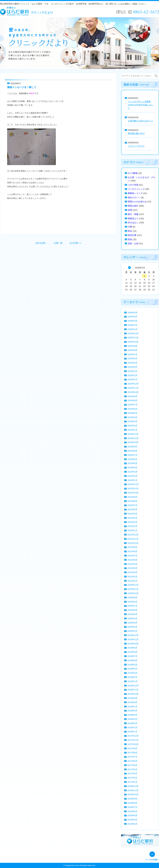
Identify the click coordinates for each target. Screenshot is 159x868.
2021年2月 (132, 577)
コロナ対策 (133, 185)
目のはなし (133, 223)
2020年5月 (132, 614)
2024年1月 (132, 430)
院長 (130, 239)
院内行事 (132, 235)
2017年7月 (132, 757)
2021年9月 (132, 547)
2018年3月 (132, 723)
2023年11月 (133, 438)
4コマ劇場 (133, 173)
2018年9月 (132, 698)
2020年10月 (133, 593)
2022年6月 (132, 509)
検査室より (133, 218)
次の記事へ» (75, 243)
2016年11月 (133, 790)
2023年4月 (132, 468)
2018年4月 (132, 719)
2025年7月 (132, 354)
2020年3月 (132, 623)
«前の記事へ (41, 243)
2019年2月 (132, 677)
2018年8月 (132, 702)
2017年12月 (133, 736)
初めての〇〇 (134, 198)
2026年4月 (132, 317)
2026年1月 (132, 329)
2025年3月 (132, 371)
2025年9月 (132, 346)
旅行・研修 (133, 214)
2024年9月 (132, 396)
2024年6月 (132, 409)
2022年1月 (132, 530)
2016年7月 (132, 807)
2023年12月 (133, 434)
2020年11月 (133, 589)
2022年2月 (132, 526)
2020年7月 (132, 606)
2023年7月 (132, 455)
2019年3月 (132, 673)
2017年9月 (132, 748)
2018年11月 (133, 690)
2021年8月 (132, 551)
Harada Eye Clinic (72, 865)
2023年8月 (132, 451)
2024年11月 (133, 388)
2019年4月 (132, 669)
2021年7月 (132, 556)
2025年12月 (133, 334)
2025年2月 (132, 375)
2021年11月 (133, 539)
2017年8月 (132, 753)
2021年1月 (132, 581)
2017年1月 (132, 782)
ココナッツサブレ (136, 146)
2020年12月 (133, 585)
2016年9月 (132, 799)
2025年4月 (132, 367)
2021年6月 (132, 560)
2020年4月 (132, 619)
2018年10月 (133, 694)
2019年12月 (133, 635)
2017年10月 (133, 744)
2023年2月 (132, 476)
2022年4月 (132, 518)
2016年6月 (132, 811)
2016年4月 (132, 820)
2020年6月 (132, 610)
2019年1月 (132, 681)
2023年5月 (132, 463)
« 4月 (129, 268)
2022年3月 (132, 522)
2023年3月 (132, 472)
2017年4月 (132, 769)
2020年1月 (132, 631)
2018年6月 (132, 711)
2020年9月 (132, 598)
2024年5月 (132, 413)
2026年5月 (132, 313)
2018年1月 (132, 732)
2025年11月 (133, 338)
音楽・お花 (133, 243)
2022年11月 (133, 489)
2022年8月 (132, 501)
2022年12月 (133, 484)
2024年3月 (132, 421)
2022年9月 (132, 497)
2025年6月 (132, 359)
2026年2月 (132, 325)
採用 (130, 210)
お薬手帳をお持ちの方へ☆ (141, 121)
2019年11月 (133, 639)
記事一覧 (58, 243)
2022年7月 (132, 505)
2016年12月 (133, 786)
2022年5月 (132, 514)
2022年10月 (133, 493)
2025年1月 (132, 379)
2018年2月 (132, 728)
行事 (130, 227)
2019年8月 (132, 652)
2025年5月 (132, 363)
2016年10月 (133, 794)
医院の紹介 (133, 206)
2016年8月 (132, 803)
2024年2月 (132, 426)
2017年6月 (132, 761)
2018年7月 (132, 707)
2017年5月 (132, 765)
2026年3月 (132, 321)
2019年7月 (132, 656)
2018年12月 (133, 686)
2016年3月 (132, 824)
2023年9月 (132, 447)
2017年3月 (132, 774)
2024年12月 (133, 384)
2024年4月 (132, 417)
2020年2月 (132, 627)
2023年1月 (132, 480)
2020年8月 (132, 602)
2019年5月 (132, 665)
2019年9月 (132, 648)
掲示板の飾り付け (136, 133)
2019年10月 (133, 644)
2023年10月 (133, 442)
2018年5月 (132, 715)
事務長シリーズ (135, 193)
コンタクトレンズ (136, 189)
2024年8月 (132, 400)
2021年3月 (132, 572)
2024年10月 (133, 392)
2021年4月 (132, 568)
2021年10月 (133, 543)
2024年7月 (132, 405)
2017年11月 (133, 740)
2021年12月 (133, 535)
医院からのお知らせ (137, 202)
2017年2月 (132, 778)
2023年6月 (132, 459)
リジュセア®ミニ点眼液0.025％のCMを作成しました (141, 105)
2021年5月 (132, 564)
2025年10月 (133, 342)
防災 (130, 231)
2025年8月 (132, 350)
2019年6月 (132, 660)
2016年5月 (132, 815)
